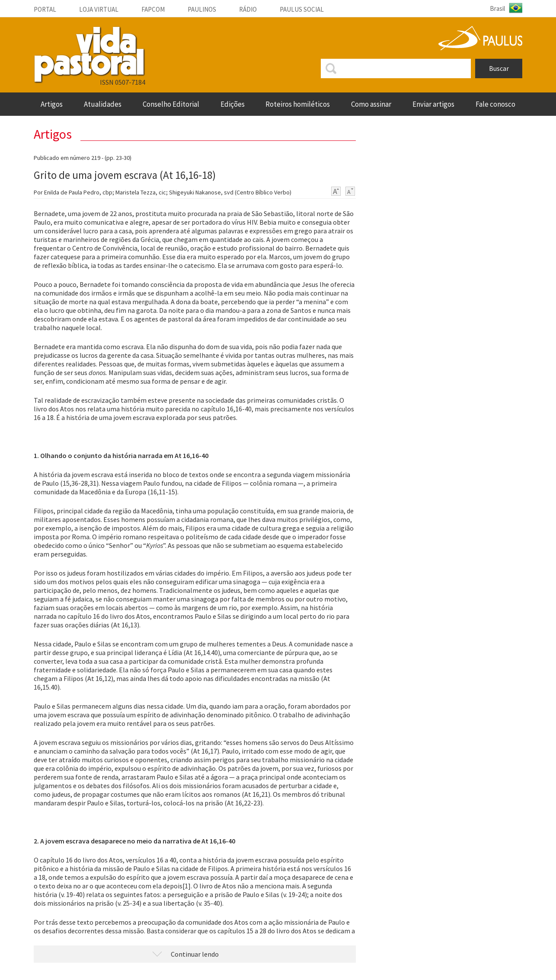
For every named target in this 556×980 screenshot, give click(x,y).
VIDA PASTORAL (89, 55)
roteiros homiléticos (298, 104)
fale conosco (495, 104)
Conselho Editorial (171, 104)
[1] (187, 886)
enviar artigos (433, 104)
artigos (52, 104)
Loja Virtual (99, 9)
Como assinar (371, 104)
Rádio (248, 9)
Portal (45, 9)
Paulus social (302, 9)
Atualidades (103, 104)
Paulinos (202, 9)
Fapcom (153, 9)
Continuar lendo (195, 954)
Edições (233, 104)
